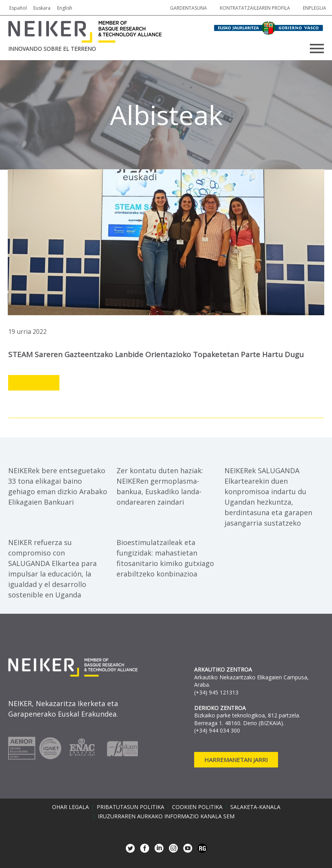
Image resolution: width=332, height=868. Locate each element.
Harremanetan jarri (236, 760)
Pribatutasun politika (130, 807)
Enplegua (315, 8)
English (65, 8)
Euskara (42, 8)
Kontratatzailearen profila (255, 8)
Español (18, 8)
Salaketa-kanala (255, 807)
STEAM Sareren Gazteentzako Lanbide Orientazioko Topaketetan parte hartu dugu (156, 354)
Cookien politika (197, 807)
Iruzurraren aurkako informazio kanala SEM (166, 816)
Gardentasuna (189, 8)
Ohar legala (70, 807)
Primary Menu (317, 49)
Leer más (34, 383)
